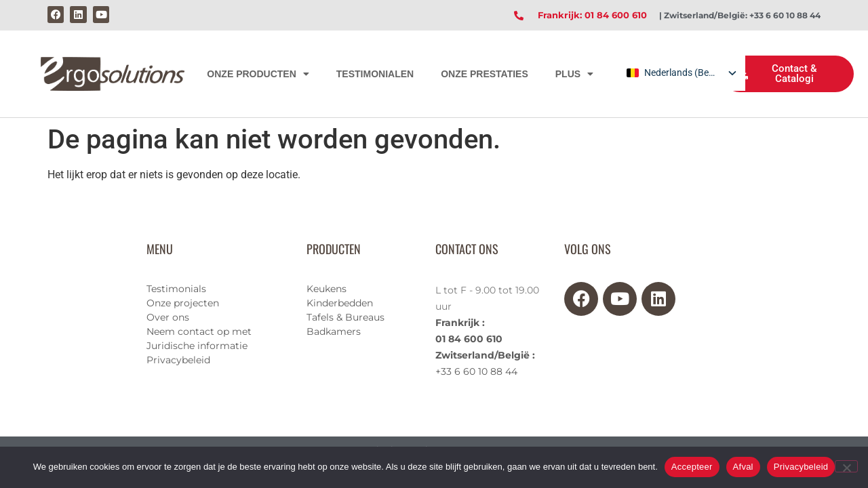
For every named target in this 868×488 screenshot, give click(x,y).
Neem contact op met (199, 331)
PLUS (574, 74)
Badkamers (334, 331)
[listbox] (680, 73)
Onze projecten (183, 303)
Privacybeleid (178, 360)
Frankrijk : (460, 323)
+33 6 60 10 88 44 (476, 371)
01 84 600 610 (469, 339)
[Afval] (846, 466)
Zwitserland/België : (485, 355)
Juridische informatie (197, 346)
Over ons (168, 317)
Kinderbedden (340, 303)
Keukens (327, 289)
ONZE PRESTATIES (485, 74)
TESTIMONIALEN (375, 74)
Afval (743, 467)
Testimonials (176, 289)
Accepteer (692, 467)
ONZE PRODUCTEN (258, 74)
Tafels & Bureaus (346, 317)
